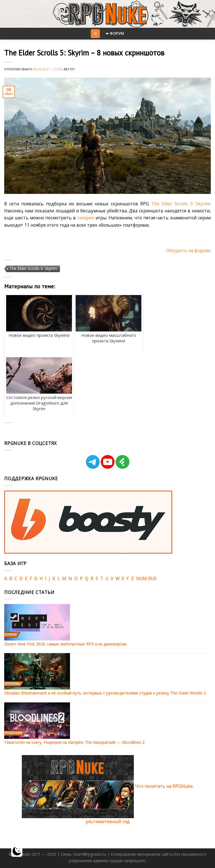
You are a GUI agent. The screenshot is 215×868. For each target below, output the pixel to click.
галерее (86, 218)
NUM (142, 579)
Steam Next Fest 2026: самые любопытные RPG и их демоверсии (65, 644)
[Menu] (95, 34)
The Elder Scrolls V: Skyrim (33, 269)
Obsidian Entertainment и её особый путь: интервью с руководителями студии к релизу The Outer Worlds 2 (105, 693)
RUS (152, 579)
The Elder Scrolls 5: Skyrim (181, 204)
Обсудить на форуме (188, 250)
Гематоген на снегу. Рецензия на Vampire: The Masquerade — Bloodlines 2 (74, 742)
